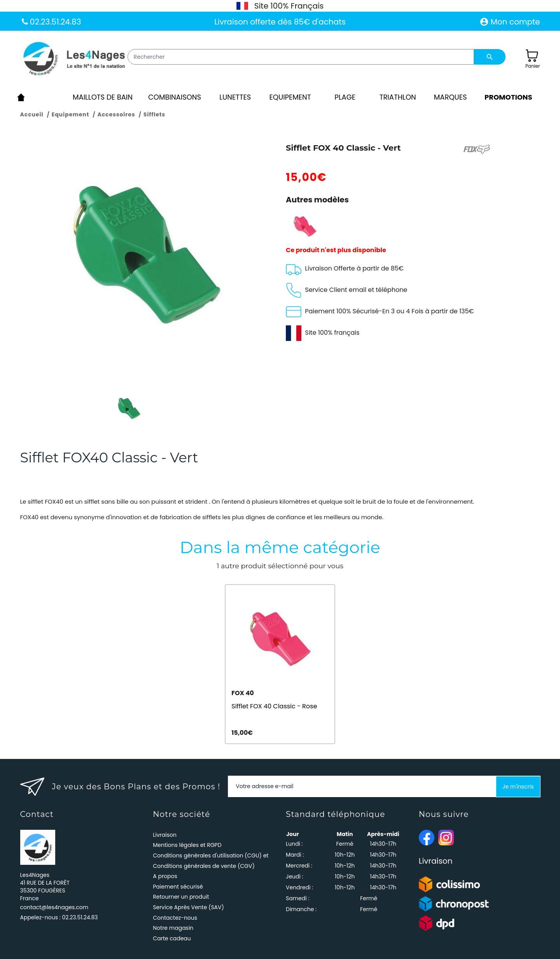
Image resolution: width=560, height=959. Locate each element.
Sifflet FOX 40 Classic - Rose (274, 706)
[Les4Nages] (74, 59)
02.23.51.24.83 (55, 22)
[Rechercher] (301, 57)
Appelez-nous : (59, 917)
